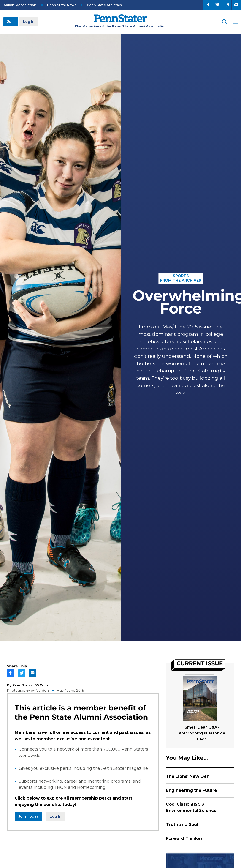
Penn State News (62, 5)
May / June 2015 (70, 690)
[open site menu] (235, 22)
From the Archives (181, 280)
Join (11, 22)
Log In (29, 22)
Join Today (28, 816)
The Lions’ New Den (188, 776)
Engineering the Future (191, 790)
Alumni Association (20, 5)
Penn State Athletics (104, 5)
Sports (181, 276)
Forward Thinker (184, 838)
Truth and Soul (182, 824)
